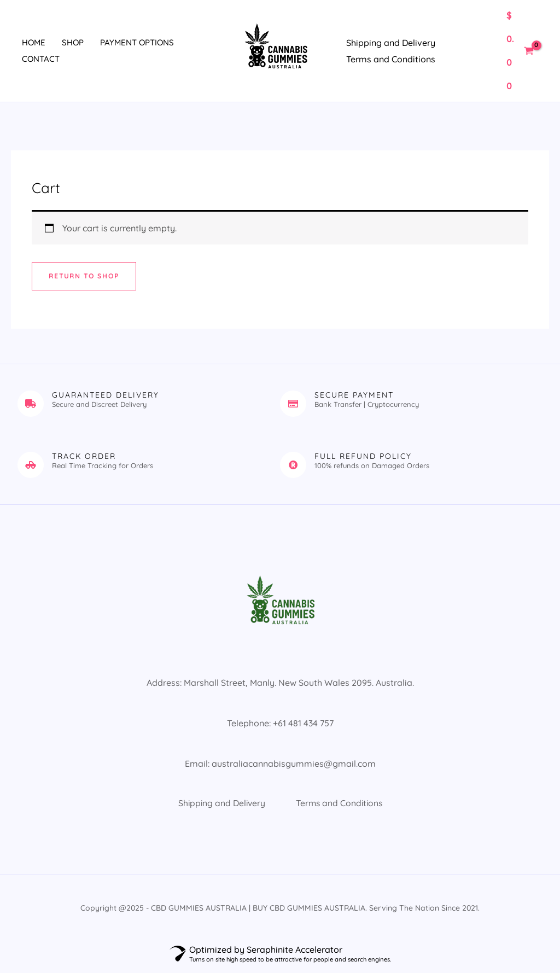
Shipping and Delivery (391, 43)
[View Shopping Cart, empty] (520, 51)
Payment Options (137, 42)
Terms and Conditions (391, 59)
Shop (73, 42)
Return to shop (84, 276)
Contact (41, 59)
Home (34, 42)
